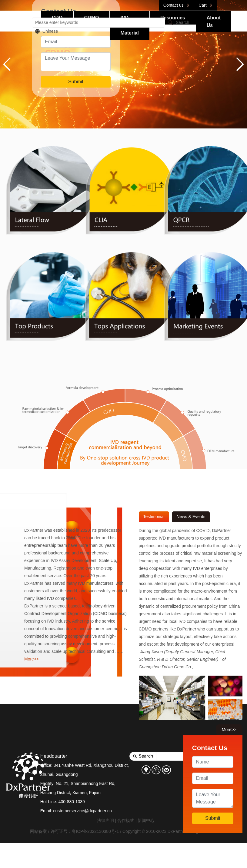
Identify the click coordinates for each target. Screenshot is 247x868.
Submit (76, 82)
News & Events (191, 517)
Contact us (176, 5)
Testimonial (154, 517)
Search (182, 22)
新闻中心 (146, 820)
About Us (214, 22)
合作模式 (126, 820)
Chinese (50, 31)
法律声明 (105, 820)
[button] (240, 64)
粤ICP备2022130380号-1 (95, 831)
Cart (205, 5)
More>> (32, 659)
